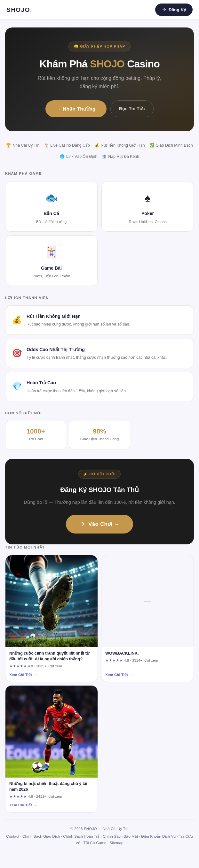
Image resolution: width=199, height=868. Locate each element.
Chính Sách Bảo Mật (120, 836)
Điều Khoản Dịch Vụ (158, 836)
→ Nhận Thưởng (76, 109)
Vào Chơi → (99, 524)
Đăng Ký (174, 10)
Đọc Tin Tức (132, 109)
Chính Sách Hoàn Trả (81, 836)
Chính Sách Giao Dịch (41, 836)
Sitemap (116, 843)
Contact (13, 836)
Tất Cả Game (95, 843)
